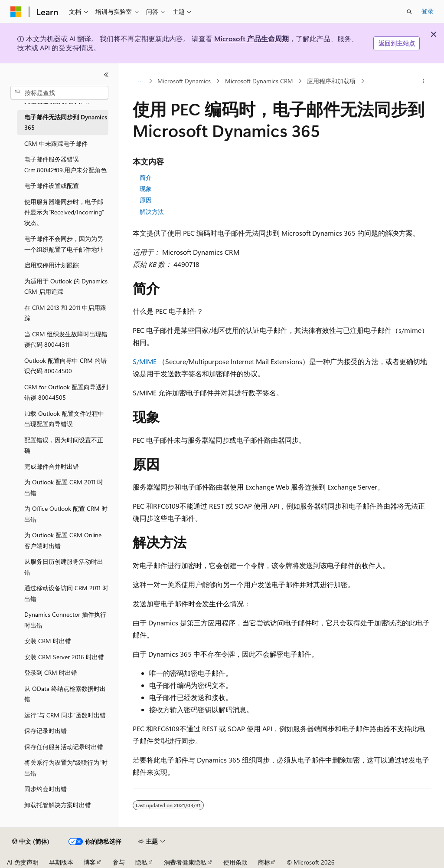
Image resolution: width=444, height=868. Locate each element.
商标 (264, 862)
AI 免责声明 (23, 862)
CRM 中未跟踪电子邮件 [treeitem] (56, 143)
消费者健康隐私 (185, 862)
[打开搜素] (409, 12)
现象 (146, 189)
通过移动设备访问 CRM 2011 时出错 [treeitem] (66, 593)
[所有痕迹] (140, 81)
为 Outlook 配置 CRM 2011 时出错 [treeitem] (64, 487)
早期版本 (61, 862)
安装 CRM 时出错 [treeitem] (48, 641)
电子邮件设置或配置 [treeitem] (52, 186)
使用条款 (235, 862)
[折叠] (106, 75)
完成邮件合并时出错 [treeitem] (52, 466)
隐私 (141, 862)
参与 (119, 862)
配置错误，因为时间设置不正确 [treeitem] (64, 445)
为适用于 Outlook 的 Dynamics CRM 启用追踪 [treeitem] (66, 286)
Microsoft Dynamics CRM (259, 81)
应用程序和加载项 (331, 81)
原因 (146, 200)
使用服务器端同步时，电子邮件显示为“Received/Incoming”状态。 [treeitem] (64, 212)
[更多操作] (423, 81)
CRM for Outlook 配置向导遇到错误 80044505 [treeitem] (66, 392)
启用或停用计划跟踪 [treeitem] (52, 265)
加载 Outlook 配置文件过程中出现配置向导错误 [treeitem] (64, 419)
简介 (146, 177)
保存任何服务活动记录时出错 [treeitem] (64, 747)
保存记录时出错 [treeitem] (46, 731)
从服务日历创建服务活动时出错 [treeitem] (64, 567)
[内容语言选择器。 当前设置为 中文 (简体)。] (31, 842)
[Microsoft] (16, 12)
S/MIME (145, 361)
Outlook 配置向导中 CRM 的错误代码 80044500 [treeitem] (65, 366)
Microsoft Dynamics (184, 81)
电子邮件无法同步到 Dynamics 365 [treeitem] (66, 122)
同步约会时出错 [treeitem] (46, 789)
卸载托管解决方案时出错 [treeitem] (58, 805)
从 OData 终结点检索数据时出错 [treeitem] (65, 694)
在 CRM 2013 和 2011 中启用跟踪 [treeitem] (65, 313)
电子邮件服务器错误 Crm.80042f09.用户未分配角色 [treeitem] (65, 164)
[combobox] (59, 93)
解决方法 (152, 212)
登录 (428, 11)
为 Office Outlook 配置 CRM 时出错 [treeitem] (66, 514)
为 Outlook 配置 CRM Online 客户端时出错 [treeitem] (63, 540)
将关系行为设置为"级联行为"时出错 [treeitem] (66, 768)
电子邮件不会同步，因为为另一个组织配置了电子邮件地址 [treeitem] (64, 244)
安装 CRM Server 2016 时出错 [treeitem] (64, 657)
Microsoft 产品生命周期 (251, 38)
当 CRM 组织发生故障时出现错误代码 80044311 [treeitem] (66, 339)
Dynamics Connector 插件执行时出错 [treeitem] (65, 620)
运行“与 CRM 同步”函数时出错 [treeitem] (65, 715)
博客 (90, 862)
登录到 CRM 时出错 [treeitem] (51, 672)
